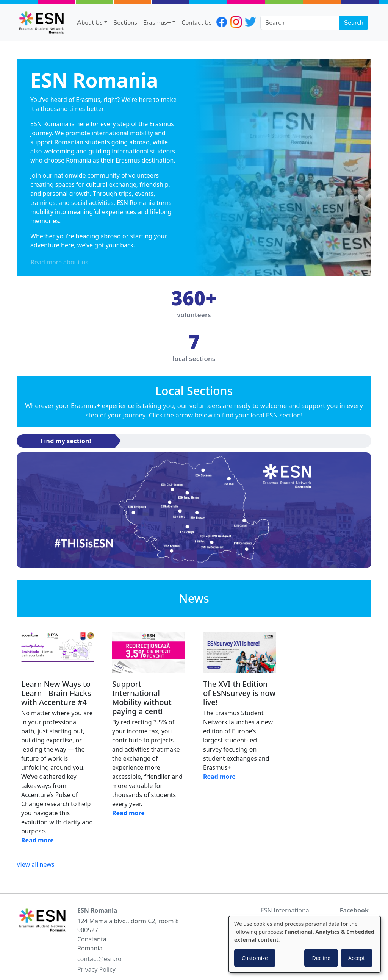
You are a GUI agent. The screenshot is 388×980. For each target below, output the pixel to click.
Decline (321, 958)
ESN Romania (97, 910)
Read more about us (59, 262)
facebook (222, 22)
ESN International (286, 910)
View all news (35, 864)
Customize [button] (255, 958)
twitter (250, 22)
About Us (90, 23)
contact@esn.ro (99, 959)
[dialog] (305, 944)
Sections (125, 23)
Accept (357, 958)
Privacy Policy (96, 969)
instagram (236, 22)
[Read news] (58, 653)
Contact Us (197, 23)
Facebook (354, 910)
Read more (38, 840)
